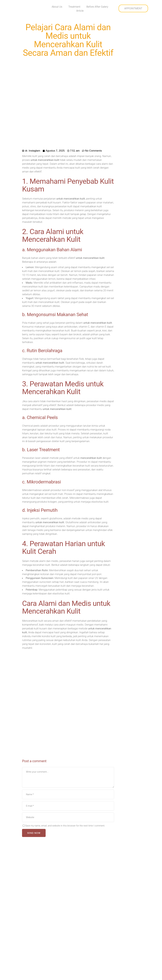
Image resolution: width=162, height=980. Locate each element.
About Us (57, 7)
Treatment (74, 7)
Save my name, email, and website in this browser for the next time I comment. (65, 826)
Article (80, 10)
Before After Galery (98, 7)
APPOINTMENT (133, 8)
